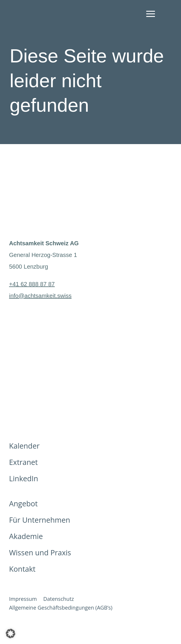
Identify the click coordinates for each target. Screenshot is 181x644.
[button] (11, 633)
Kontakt (22, 569)
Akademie (26, 536)
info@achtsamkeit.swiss (40, 296)
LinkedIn (24, 478)
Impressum (23, 600)
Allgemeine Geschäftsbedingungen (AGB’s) (61, 608)
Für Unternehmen (40, 520)
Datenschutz (59, 600)
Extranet (23, 462)
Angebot (23, 503)
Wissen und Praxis (40, 552)
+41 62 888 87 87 (32, 284)
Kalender (24, 446)
